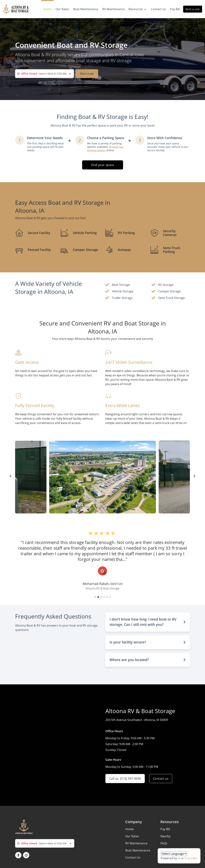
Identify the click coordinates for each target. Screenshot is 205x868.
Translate (188, 858)
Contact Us (133, 857)
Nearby (165, 836)
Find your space (103, 165)
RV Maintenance (136, 843)
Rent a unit (193, 9)
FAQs (164, 843)
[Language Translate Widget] (174, 854)
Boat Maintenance (138, 850)
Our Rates (132, 836)
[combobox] (45, 74)
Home (129, 829)
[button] (95, 597)
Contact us (161, 779)
